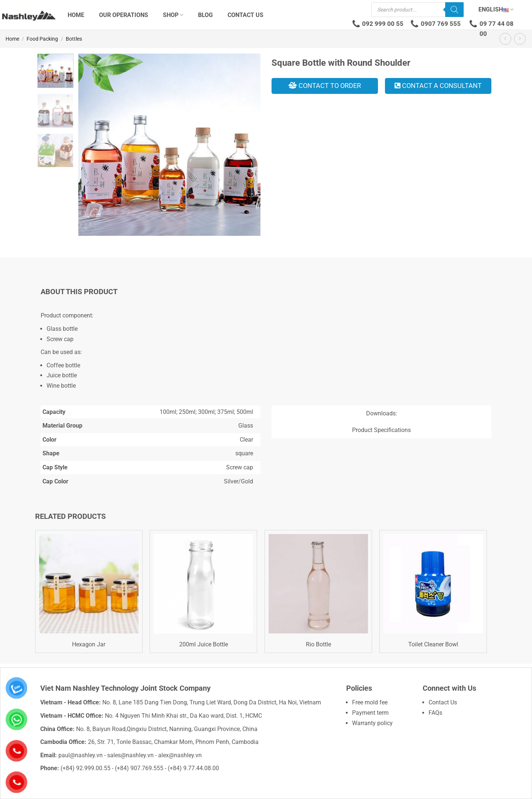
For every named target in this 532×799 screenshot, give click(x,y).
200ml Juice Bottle (204, 644)
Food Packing (42, 39)
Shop (173, 15)
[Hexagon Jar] (89, 584)
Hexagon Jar (89, 644)
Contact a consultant (438, 86)
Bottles (74, 39)
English (496, 10)
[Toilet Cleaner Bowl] (433, 584)
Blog (205, 15)
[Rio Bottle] (318, 584)
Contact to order (325, 86)
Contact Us (245, 15)
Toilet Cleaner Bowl (433, 644)
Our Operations (124, 15)
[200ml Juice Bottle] (203, 584)
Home (76, 15)
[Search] (454, 10)
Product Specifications (381, 430)
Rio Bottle (318, 644)
